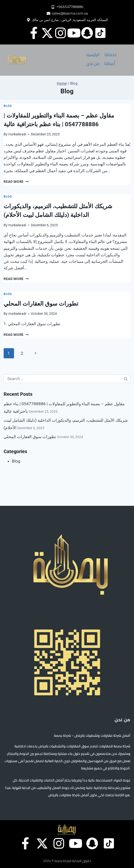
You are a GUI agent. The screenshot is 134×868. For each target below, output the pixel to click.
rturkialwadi (17, 134)
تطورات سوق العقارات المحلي (41, 304)
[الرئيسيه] (93, 55)
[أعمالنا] (110, 64)
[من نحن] (93, 64)
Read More (16, 182)
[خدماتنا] (110, 55)
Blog (8, 106)
